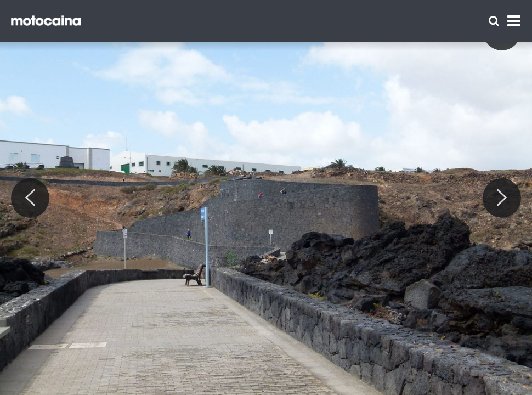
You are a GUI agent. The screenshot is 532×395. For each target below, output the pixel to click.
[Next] (502, 198)
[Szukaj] (494, 21)
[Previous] (30, 198)
